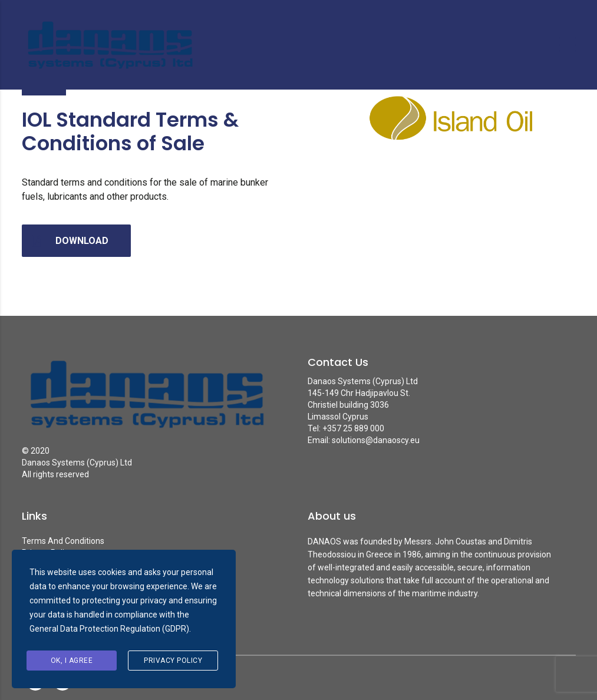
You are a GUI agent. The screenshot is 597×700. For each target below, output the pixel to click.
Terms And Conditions (63, 541)
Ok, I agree (72, 661)
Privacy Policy (173, 661)
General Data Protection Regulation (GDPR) (109, 629)
